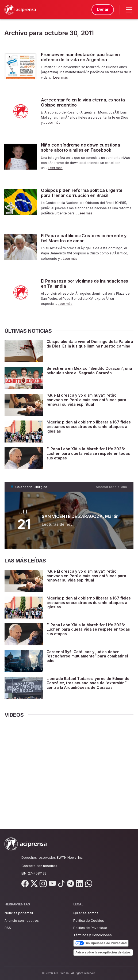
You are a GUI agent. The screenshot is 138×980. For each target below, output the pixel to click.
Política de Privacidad (90, 928)
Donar (103, 9)
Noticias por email (19, 913)
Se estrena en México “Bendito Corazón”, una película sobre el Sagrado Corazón (89, 371)
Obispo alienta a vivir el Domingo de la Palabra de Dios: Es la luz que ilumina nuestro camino (90, 344)
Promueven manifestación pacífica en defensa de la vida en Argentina (80, 57)
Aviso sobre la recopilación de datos (103, 952)
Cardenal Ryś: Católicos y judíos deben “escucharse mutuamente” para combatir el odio (87, 656)
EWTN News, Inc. (70, 857)
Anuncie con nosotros (22, 921)
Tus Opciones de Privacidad (101, 943)
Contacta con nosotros (39, 866)
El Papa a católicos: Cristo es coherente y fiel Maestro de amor (84, 238)
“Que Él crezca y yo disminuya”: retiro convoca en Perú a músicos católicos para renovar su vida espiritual (86, 400)
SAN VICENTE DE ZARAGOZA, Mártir (80, 516)
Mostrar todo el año (111, 487)
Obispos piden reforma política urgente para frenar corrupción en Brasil (82, 193)
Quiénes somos (86, 913)
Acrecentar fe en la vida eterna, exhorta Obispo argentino (83, 102)
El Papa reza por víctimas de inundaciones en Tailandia (85, 284)
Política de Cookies (89, 921)
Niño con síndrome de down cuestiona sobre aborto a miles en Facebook (80, 147)
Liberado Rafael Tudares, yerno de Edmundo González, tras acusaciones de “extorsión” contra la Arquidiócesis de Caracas (88, 683)
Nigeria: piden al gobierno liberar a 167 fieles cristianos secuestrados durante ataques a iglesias (89, 427)
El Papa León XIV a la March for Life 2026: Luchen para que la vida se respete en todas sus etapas (88, 453)
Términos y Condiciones (93, 935)
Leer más (61, 77)
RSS (8, 928)
